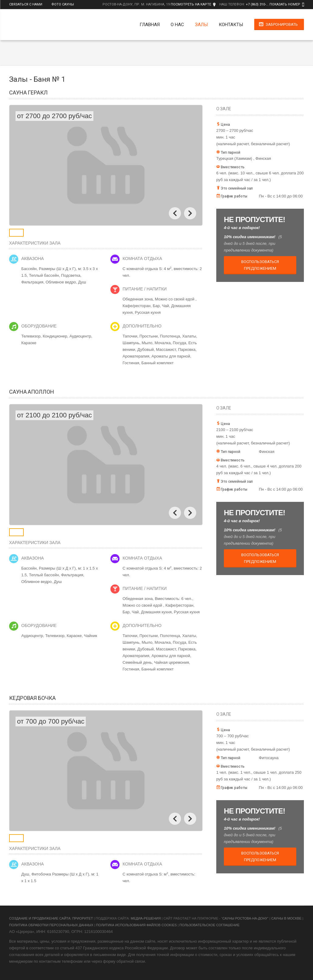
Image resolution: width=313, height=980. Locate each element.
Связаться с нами (26, 4)
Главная (150, 25)
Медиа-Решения (146, 918)
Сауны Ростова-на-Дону (245, 918)
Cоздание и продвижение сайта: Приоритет (51, 918)
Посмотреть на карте (191, 4)
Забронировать (282, 24)
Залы (201, 25)
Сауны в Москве (286, 918)
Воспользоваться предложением (260, 265)
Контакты (231, 25)
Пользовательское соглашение (209, 925)
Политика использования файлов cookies (136, 925)
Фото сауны (63, 4)
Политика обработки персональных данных (51, 925)
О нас (177, 25)
